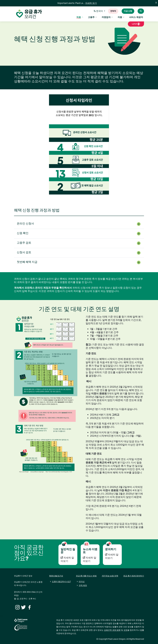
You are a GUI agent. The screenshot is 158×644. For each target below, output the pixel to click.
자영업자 (107, 18)
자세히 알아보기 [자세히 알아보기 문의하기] (112, 556)
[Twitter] (23, 607)
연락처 (113, 11)
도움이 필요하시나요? (61, 582)
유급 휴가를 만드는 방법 (86, 576)
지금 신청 (128, 11)
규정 (126, 630)
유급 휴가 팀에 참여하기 (134, 576)
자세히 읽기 (91, 3)
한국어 (99, 11)
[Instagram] (17, 607)
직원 (80, 18)
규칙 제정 (83, 585)
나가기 (136, 25)
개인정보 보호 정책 (110, 576)
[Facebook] (29, 607)
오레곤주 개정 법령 (112, 630)
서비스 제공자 (136, 18)
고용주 (92, 18)
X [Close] (156, 3)
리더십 (82, 582)
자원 (121, 18)
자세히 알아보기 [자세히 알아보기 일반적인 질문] (67, 559)
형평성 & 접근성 (56, 576)
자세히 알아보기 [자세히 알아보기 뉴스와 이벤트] (90, 559)
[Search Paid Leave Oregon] (141, 11)
